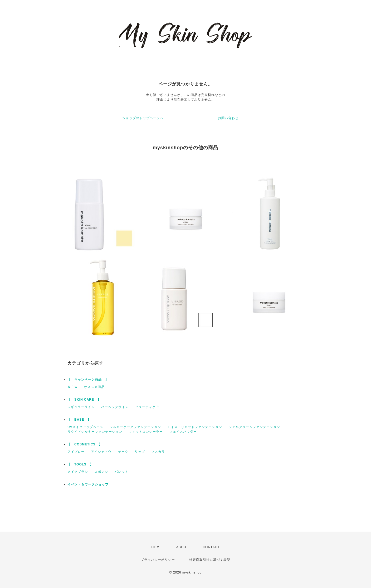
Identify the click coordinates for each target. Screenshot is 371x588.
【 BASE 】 (79, 420)
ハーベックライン (115, 407)
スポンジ (101, 472)
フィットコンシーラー (146, 432)
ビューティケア (147, 407)
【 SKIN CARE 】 (84, 400)
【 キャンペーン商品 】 (88, 380)
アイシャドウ (101, 452)
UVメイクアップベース (85, 427)
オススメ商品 (94, 387)
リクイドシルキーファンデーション (95, 432)
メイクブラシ (78, 472)
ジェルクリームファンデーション (254, 427)
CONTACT (211, 547)
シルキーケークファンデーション (135, 427)
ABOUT (182, 547)
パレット (121, 472)
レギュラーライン (81, 407)
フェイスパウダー (183, 432)
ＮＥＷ (73, 387)
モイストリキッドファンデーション (195, 427)
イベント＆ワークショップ (88, 484)
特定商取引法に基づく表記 (210, 560)
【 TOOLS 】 (80, 464)
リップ (140, 452)
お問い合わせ (228, 118)
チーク (123, 452)
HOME (157, 547)
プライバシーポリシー (158, 560)
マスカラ (158, 452)
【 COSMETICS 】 (85, 444)
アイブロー (76, 452)
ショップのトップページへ (143, 118)
